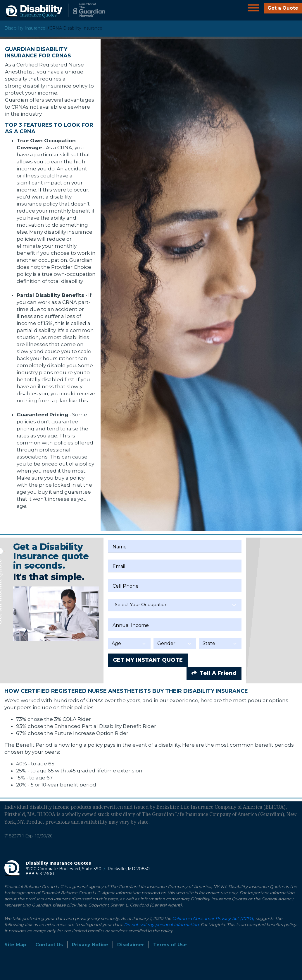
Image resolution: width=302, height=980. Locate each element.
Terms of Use (170, 945)
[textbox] (175, 605)
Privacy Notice (90, 945)
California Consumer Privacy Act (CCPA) (213, 919)
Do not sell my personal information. (162, 925)
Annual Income (131, 625)
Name (120, 547)
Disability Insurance (25, 28)
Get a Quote (283, 8)
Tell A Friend (214, 673)
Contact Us (49, 945)
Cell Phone (126, 586)
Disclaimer (131, 945)
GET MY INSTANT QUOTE (148, 660)
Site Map (15, 945)
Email (119, 566)
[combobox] (175, 605)
